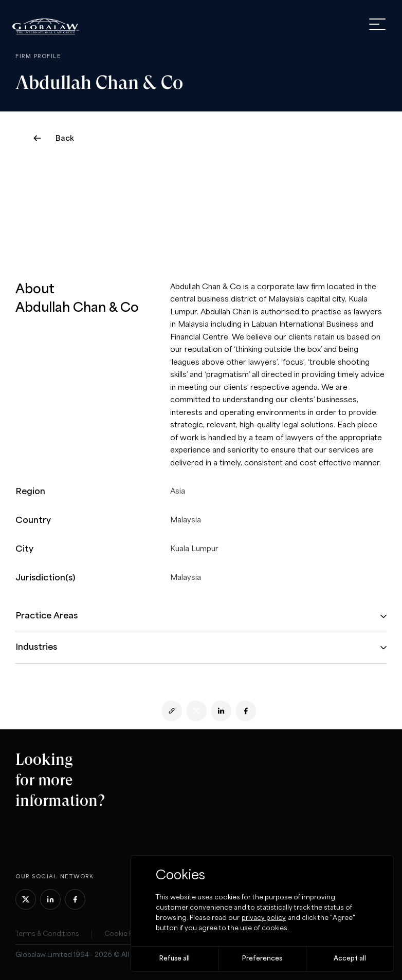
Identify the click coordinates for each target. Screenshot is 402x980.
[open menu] (377, 24)
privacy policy (264, 918)
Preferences (262, 959)
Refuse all (175, 959)
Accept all (350, 959)
